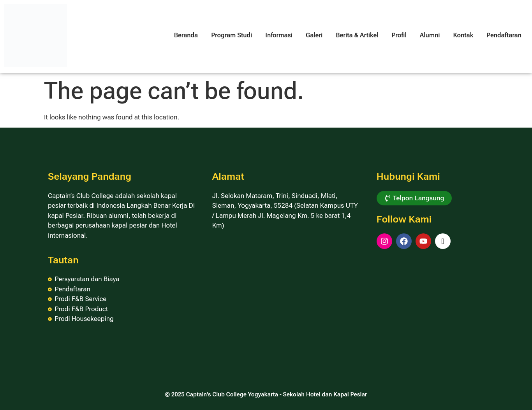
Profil (399, 35)
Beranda (186, 35)
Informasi (279, 35)
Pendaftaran (504, 35)
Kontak (463, 35)
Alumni (430, 35)
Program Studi (232, 35)
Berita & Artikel (357, 35)
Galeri (314, 35)
